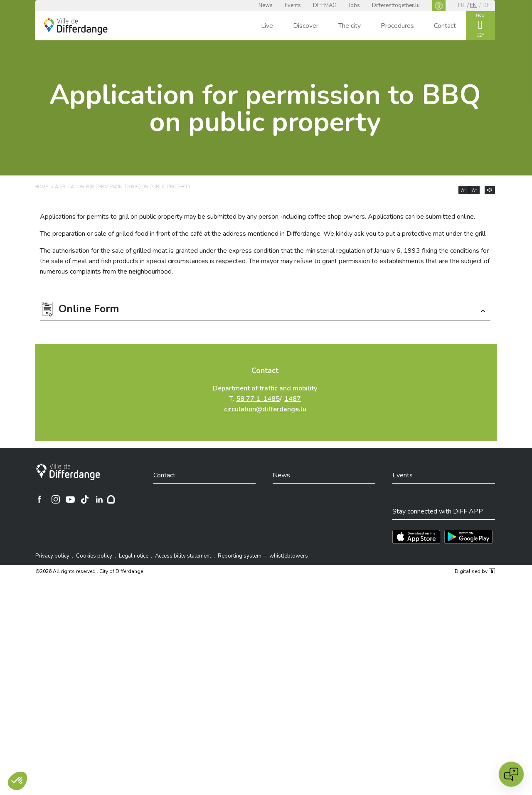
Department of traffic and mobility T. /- (265, 399)
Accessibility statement (183, 556)
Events (293, 5)
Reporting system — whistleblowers (263, 556)
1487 (293, 399)
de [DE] (486, 5)
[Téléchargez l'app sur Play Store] (468, 537)
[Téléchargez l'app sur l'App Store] (416, 537)
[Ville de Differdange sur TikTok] (85, 499)
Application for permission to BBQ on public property (265, 109)
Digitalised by (475, 571)
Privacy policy (52, 556)
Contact (445, 26)
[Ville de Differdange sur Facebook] (39, 499)
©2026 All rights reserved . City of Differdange (89, 571)
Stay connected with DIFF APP (438, 511)
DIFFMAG (325, 5)
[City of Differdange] (68, 472)
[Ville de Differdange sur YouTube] (70, 499)
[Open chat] (511, 774)
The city (350, 26)
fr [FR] (461, 5)
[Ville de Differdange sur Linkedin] (99, 499)
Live (267, 26)
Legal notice (134, 556)
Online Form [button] (89, 310)
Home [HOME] (41, 187)
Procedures (397, 26)
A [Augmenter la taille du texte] (474, 190)
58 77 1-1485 (258, 399)
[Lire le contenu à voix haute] (490, 190)
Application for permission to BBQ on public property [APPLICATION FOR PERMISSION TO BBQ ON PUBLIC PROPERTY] (123, 187)
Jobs (354, 5)
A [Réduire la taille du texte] (463, 190)
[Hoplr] (111, 499)
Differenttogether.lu (396, 5)
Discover (306, 26)
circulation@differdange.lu (265, 409)
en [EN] (473, 5)
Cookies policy (94, 556)
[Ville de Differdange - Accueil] (76, 27)
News (266, 5)
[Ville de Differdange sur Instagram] (56, 499)
